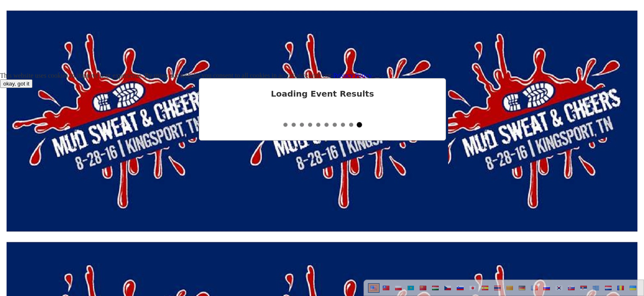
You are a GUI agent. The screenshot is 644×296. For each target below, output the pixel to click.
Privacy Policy (352, 75)
